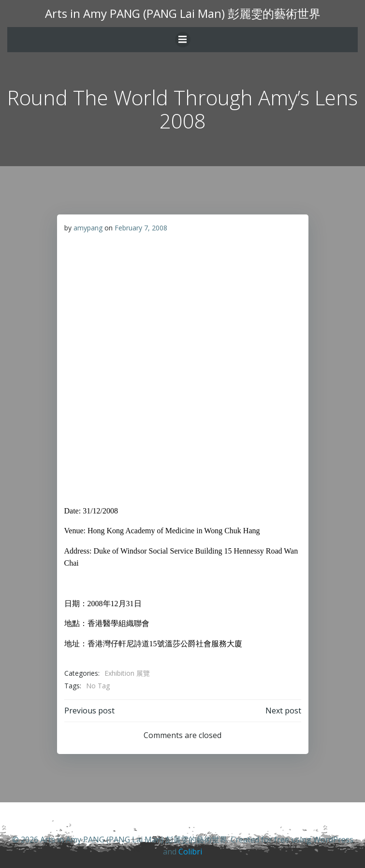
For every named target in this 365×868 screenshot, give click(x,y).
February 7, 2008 (141, 228)
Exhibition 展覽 (127, 673)
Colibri (190, 852)
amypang (88, 228)
